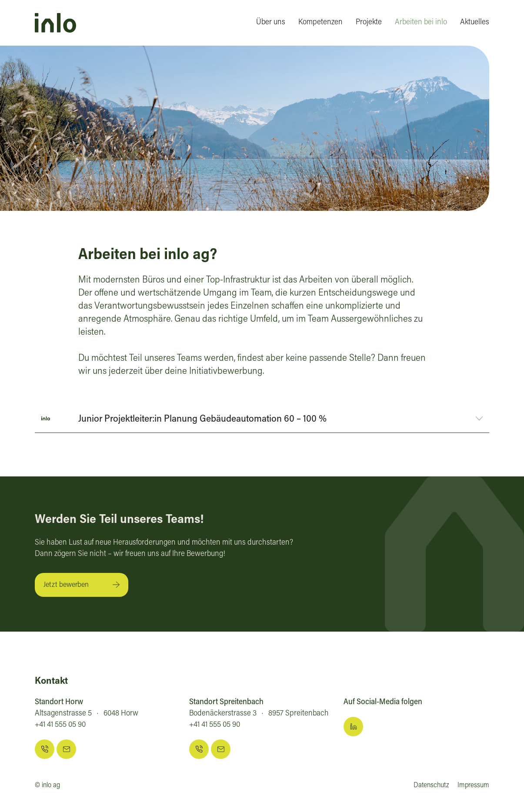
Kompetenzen (320, 23)
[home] (55, 23)
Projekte (369, 23)
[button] (262, 418)
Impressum (473, 785)
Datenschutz (431, 785)
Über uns (271, 23)
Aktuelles (475, 23)
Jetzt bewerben (66, 585)
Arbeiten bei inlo (421, 23)
